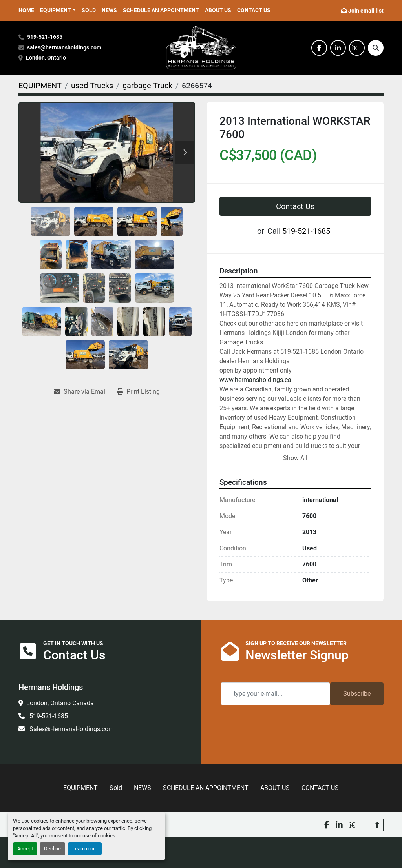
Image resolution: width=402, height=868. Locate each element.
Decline (52, 849)
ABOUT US (218, 10)
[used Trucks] (92, 86)
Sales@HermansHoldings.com (71, 729)
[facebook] (319, 48)
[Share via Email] (80, 392)
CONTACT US (254, 10)
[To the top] (377, 825)
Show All (295, 458)
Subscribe (357, 694)
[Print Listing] (138, 392)
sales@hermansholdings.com (64, 48)
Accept (25, 849)
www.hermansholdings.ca (255, 380)
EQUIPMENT (56, 10)
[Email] (275, 694)
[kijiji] (357, 48)
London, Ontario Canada (60, 703)
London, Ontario (47, 58)
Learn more (85, 849)
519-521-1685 (45, 37)
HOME (26, 10)
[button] (58, 10)
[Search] (376, 48)
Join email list (366, 11)
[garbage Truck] (147, 86)
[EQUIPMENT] (40, 86)
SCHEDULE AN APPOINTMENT (161, 10)
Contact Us (295, 206)
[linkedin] (338, 48)
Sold (89, 10)
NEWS (109, 10)
